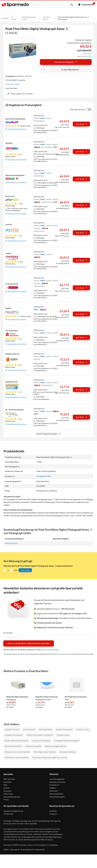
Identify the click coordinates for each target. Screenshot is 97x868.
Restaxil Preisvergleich (13, 746)
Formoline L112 (29, 729)
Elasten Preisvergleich (64, 729)
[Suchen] (71, 5)
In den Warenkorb (70, 70)
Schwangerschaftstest (68, 752)
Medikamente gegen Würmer (56, 746)
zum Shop (81, 124)
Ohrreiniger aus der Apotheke (45, 752)
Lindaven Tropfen (83, 729)
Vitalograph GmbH (12, 84)
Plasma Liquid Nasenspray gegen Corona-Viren (50, 757)
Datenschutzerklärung (50, 650)
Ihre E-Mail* (8, 633)
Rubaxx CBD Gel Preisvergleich (16, 741)
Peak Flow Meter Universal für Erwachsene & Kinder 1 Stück (47, 697)
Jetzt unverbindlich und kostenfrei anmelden (29, 643)
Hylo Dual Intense (46, 729)
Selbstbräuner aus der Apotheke (17, 757)
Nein (16, 570)
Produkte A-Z (55, 785)
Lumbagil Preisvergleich (14, 735)
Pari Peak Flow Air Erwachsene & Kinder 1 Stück (77, 697)
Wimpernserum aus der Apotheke (17, 752)
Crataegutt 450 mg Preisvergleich (67, 741)
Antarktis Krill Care (12, 729)
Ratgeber (53, 788)
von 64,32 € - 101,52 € (18, 76)
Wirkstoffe (53, 791)
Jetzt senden (25, 570)
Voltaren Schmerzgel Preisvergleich (40, 735)
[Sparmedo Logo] (15, 5)
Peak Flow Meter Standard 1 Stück (18, 697)
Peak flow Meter (11, 543)
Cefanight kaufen (63, 735)
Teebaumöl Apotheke (33, 746)
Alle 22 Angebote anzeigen (49, 434)
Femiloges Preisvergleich (41, 741)
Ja (8, 570)
